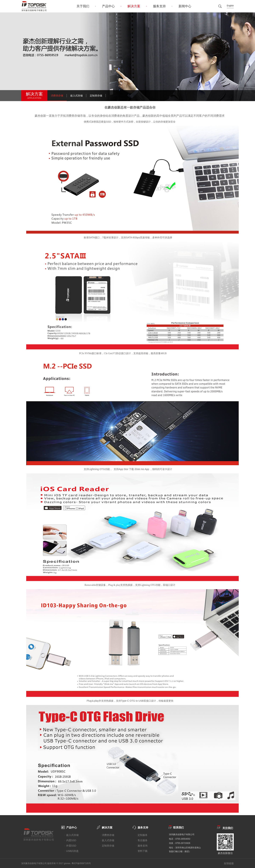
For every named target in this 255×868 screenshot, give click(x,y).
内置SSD (71, 840)
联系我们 (178, 827)
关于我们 (83, 6)
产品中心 (108, 6)
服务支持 (159, 6)
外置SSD (71, 846)
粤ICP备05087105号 (81, 863)
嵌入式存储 (76, 96)
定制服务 (143, 835)
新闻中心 (185, 6)
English (230, 6)
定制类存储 (96, 96)
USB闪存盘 (73, 851)
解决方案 (134, 6)
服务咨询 (143, 846)
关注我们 (228, 828)
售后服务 (143, 840)
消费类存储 (57, 96)
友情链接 (229, 863)
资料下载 (143, 851)
